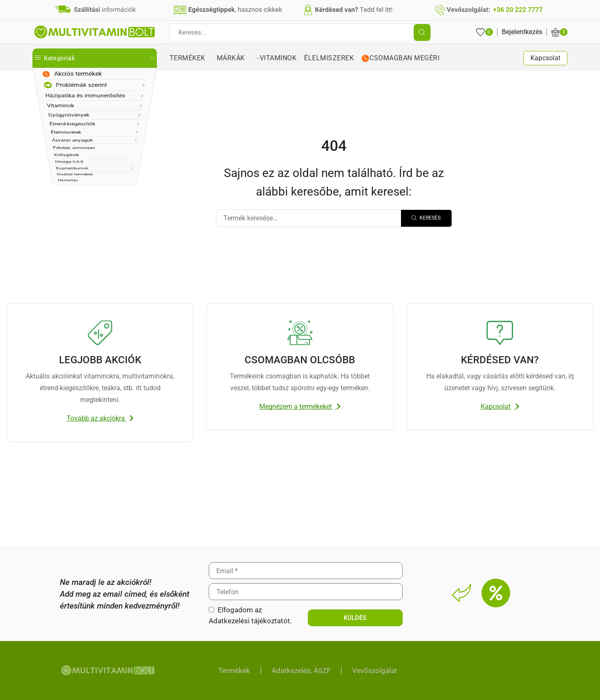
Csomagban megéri (402, 58)
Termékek (193, 58)
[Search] (426, 218)
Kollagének (58, 200)
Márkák (238, 58)
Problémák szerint (74, 89)
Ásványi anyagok (67, 172)
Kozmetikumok (64, 228)
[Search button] (422, 32)
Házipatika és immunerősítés (85, 103)
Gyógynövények (65, 130)
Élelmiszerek (60, 158)
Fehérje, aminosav (68, 186)
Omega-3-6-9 (60, 214)
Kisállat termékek (67, 242)
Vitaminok (57, 117)
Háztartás (56, 256)
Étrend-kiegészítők (68, 144)
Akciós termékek (72, 75)
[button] (100, 418)
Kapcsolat (545, 58)
